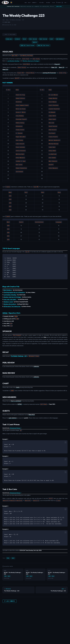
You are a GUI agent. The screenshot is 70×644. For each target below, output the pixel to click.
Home (26, 3)
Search (60, 3)
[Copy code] (66, 256)
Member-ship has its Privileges (31, 61)
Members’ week (9, 301)
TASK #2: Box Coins (43, 45)
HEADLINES (9, 39)
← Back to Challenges (10, 34)
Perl (8, 556)
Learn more (59, 6)
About (29, 3)
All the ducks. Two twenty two (13, 306)
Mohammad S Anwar (16, 427)
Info (66, 3)
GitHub (5, 312)
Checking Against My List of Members (15, 292)
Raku (13, 556)
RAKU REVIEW (43, 39)
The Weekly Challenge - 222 (19, 355)
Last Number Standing (14, 61)
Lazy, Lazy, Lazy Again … (11, 299)
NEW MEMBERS (60, 39)
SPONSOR (18, 39)
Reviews (49, 3)
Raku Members (8, 289)
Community (35, 3)
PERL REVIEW (33, 39)
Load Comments (10, 599)
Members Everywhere (10, 303)
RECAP (25, 39)
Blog (7, 20)
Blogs (53, 3)
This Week (42, 3)
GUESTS (35, 42)
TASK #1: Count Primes (28, 45)
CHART (52, 39)
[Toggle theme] (11, 2)
